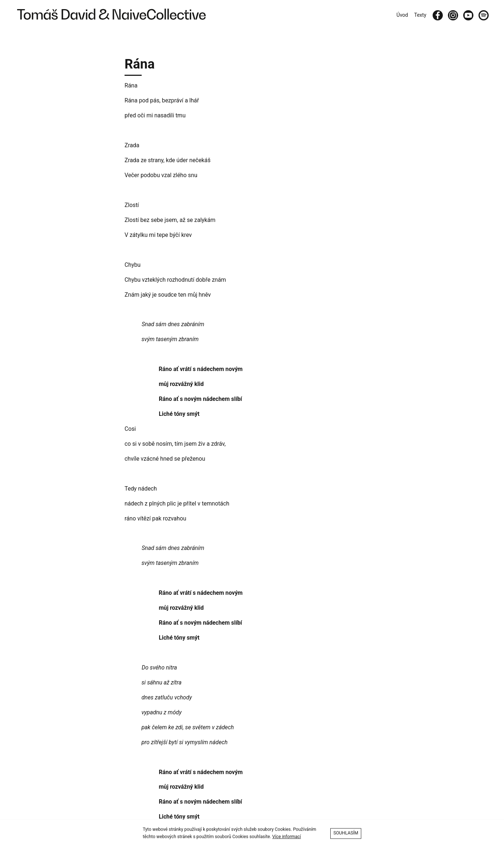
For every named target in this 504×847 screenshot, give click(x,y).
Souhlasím (346, 835)
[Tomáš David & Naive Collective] (110, 15)
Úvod (402, 15)
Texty (420, 15)
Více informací (286, 838)
